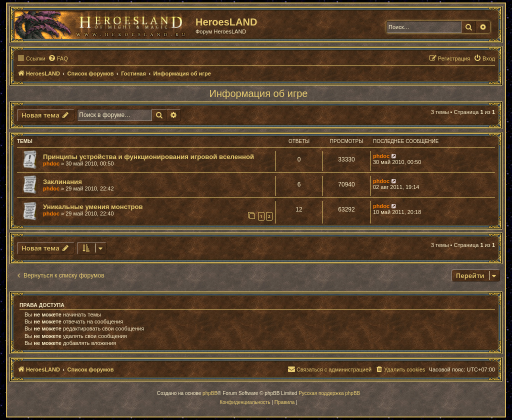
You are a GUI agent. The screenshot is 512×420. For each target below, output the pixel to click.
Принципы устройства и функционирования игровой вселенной (148, 157)
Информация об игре (259, 93)
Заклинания (62, 182)
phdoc (51, 163)
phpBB (210, 393)
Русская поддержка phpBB (329, 393)
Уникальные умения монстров (93, 207)
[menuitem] (58, 58)
